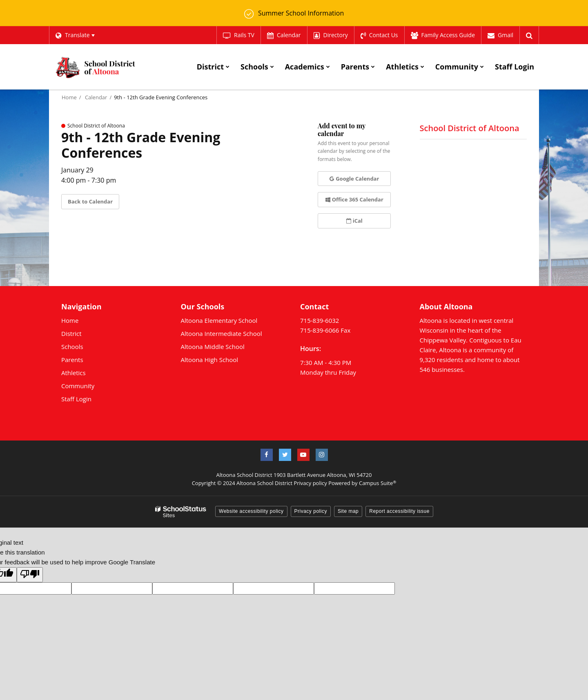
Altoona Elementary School (219, 320)
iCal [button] (354, 220)
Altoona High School (210, 359)
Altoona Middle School (213, 346)
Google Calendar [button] (354, 178)
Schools (72, 346)
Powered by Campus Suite (362, 483)
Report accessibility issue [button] (399, 511)
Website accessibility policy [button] (251, 511)
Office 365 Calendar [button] (354, 199)
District (71, 333)
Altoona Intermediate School (222, 333)
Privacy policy (310, 483)
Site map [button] (348, 511)
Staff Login (76, 398)
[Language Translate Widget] (75, 35)
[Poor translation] (30, 574)
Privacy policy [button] (311, 511)
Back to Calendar (90, 201)
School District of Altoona (470, 128)
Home (69, 97)
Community (78, 385)
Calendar (96, 97)
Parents (72, 359)
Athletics (73, 372)
